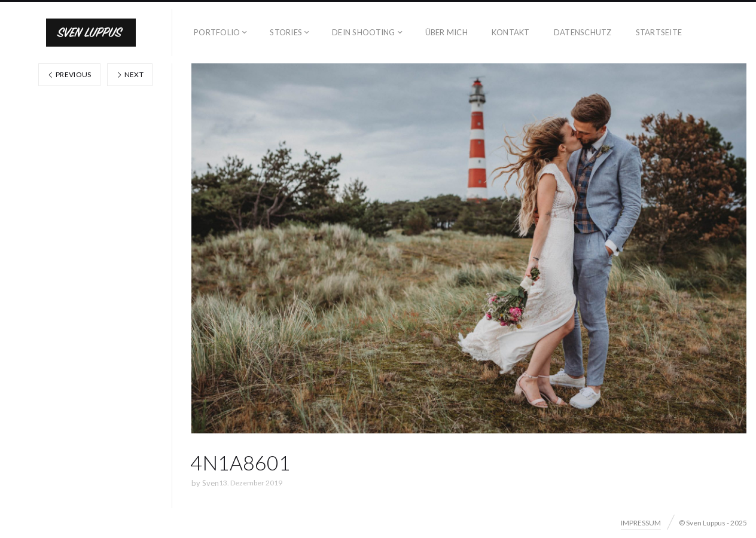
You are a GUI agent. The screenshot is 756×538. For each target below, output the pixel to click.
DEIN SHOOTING (363, 32)
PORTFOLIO (217, 32)
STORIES (286, 32)
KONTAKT (511, 32)
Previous (69, 74)
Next (130, 74)
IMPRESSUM (641, 523)
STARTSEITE (659, 32)
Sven (211, 483)
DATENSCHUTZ (583, 32)
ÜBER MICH (446, 32)
